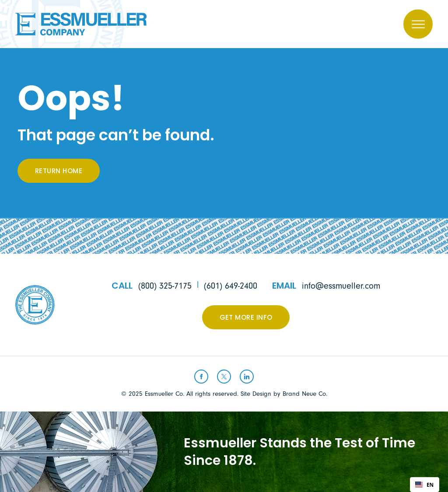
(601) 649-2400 (231, 286)
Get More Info (246, 318)
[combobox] (425, 485)
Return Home (59, 172)
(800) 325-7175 (165, 286)
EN (424, 485)
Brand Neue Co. (305, 394)
